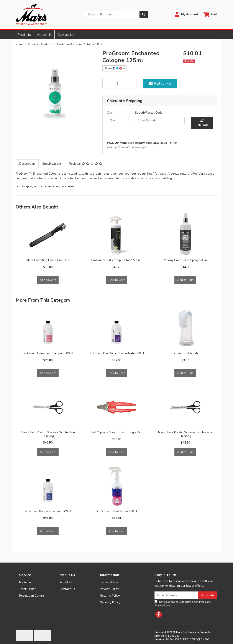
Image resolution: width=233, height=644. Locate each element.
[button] (186, 14)
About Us (44, 35)
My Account (27, 582)
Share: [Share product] (113, 68)
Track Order (27, 589)
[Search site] (144, 14)
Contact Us (66, 35)
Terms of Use (109, 582)
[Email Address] (176, 595)
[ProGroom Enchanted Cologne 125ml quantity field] (119, 83)
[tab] (27, 164)
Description (27, 164)
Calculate (202, 123)
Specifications (52, 164)
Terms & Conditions (195, 602)
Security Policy (110, 602)
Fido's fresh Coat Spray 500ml (116, 511)
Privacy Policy (109, 589)
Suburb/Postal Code (149, 113)
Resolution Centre (32, 596)
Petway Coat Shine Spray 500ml (185, 260)
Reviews (86, 164)
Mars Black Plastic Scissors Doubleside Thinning (185, 434)
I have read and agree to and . (183, 604)
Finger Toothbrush (185, 353)
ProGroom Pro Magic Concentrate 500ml (116, 353)
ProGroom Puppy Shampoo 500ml (48, 511)
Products (24, 35)
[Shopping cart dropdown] (210, 14)
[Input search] (112, 14)
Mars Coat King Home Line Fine (48, 260)
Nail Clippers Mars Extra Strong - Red (116, 432)
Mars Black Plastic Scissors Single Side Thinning (48, 434)
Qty (109, 113)
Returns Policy (110, 596)
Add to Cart (48, 280)
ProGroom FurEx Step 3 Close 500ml (116, 260)
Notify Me (160, 83)
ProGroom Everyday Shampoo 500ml (48, 353)
